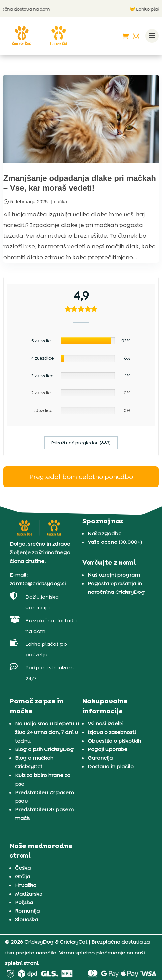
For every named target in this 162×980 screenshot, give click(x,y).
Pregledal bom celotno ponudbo (81, 477)
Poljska (24, 902)
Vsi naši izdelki (106, 723)
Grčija (22, 877)
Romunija (27, 911)
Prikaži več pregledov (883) (81, 443)
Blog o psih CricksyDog (44, 749)
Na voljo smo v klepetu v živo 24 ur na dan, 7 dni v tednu (47, 732)
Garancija (100, 758)
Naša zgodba (105, 533)
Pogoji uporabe (108, 749)
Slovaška (26, 920)
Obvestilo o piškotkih (114, 741)
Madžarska (29, 894)
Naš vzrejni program (114, 575)
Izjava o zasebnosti (112, 732)
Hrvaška (26, 885)
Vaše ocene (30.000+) (115, 542)
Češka (23, 868)
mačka (60, 202)
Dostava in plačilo (111, 767)
